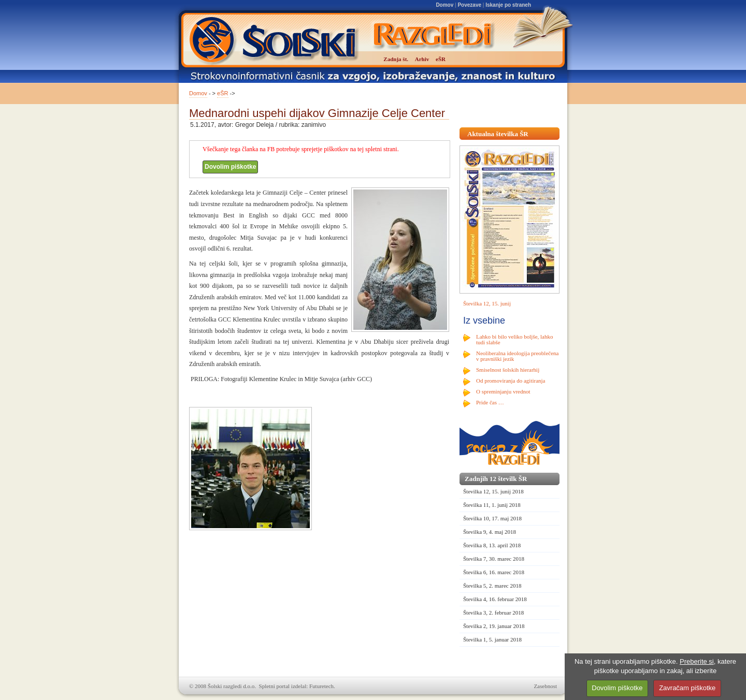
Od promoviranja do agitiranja (511, 381)
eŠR (223, 93)
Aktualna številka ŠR (498, 134)
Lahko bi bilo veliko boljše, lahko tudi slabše (514, 339)
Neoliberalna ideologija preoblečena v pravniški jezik (517, 356)
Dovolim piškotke (230, 167)
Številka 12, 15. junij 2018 (493, 491)
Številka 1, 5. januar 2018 (492, 639)
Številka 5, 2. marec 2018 (492, 586)
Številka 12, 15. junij (487, 303)
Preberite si (697, 661)
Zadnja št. (396, 59)
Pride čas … (490, 402)
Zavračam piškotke (687, 688)
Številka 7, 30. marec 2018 (494, 559)
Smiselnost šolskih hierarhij (508, 370)
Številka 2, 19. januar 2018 (494, 626)
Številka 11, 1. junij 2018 (492, 505)
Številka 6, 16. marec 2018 (494, 572)
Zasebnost (545, 686)
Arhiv (422, 59)
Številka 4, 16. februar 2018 (495, 599)
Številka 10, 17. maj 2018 (492, 518)
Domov (444, 5)
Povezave (469, 5)
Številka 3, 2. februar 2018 (493, 612)
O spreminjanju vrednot (503, 391)
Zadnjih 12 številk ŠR (496, 479)
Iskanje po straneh (508, 5)
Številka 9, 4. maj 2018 (490, 532)
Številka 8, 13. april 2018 (492, 545)
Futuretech (321, 686)
